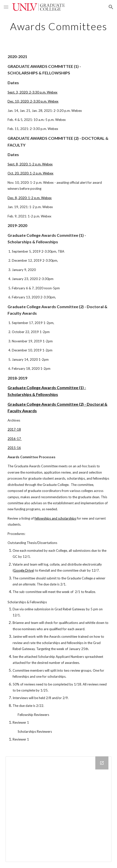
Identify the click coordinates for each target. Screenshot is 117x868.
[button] (6, 7)
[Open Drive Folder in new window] (102, 763)
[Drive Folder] (58, 809)
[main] (58, 26)
